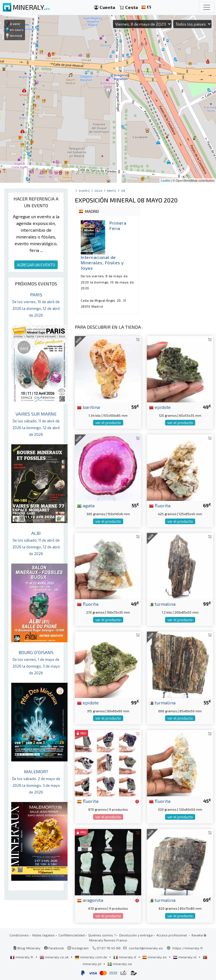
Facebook (54, 948)
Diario (84, 191)
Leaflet (166, 181)
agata (86, 505)
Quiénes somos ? (102, 935)
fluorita (160, 505)
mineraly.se (120, 964)
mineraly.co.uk (55, 957)
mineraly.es (155, 957)
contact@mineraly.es (146, 948)
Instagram (78, 948)
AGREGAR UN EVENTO (36, 265)
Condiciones (19, 935)
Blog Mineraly (27, 948)
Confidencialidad (72, 935)
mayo (112, 191)
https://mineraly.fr (188, 948)
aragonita (90, 900)
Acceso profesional (172, 935)
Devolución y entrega (136, 935)
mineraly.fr (22, 957)
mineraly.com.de (91, 957)
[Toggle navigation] (207, 7)
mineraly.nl (185, 957)
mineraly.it (125, 957)
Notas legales (44, 935)
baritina (88, 407)
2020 (98, 191)
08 (123, 191)
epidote (160, 407)
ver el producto (108, 423)
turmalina (162, 604)
